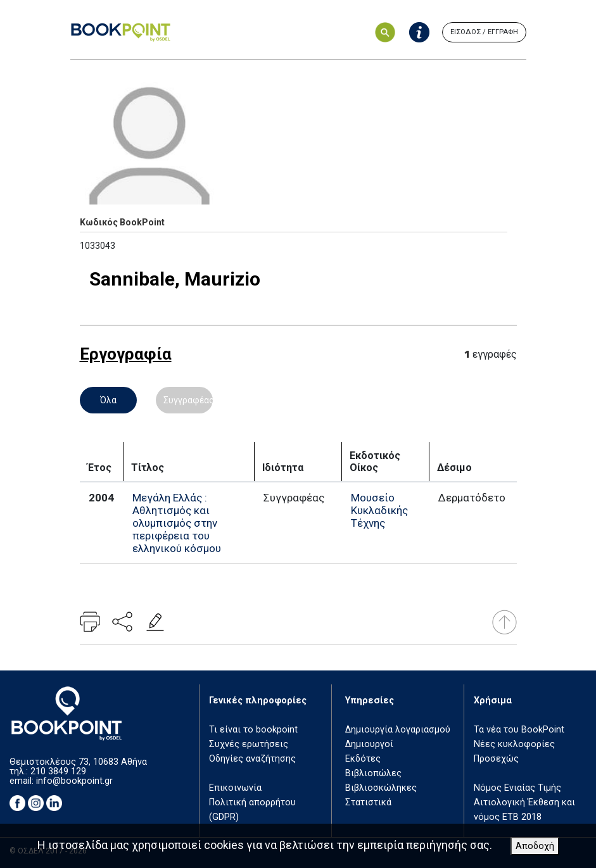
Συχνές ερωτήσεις (249, 744)
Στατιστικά (368, 802)
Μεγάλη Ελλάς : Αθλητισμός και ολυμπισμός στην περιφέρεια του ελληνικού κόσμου (177, 523)
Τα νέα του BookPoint (519, 730)
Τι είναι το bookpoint (253, 730)
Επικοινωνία (235, 788)
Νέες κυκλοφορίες (514, 744)
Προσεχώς (496, 759)
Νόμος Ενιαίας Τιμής (517, 788)
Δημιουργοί (369, 744)
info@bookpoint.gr (74, 781)
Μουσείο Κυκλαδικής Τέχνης (379, 510)
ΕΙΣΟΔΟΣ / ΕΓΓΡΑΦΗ (484, 32)
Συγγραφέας (188, 400)
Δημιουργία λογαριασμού (398, 730)
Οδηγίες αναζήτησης (252, 759)
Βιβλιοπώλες (373, 773)
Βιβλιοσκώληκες (381, 788)
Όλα (108, 400)
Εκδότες (363, 759)
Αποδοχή (535, 846)
